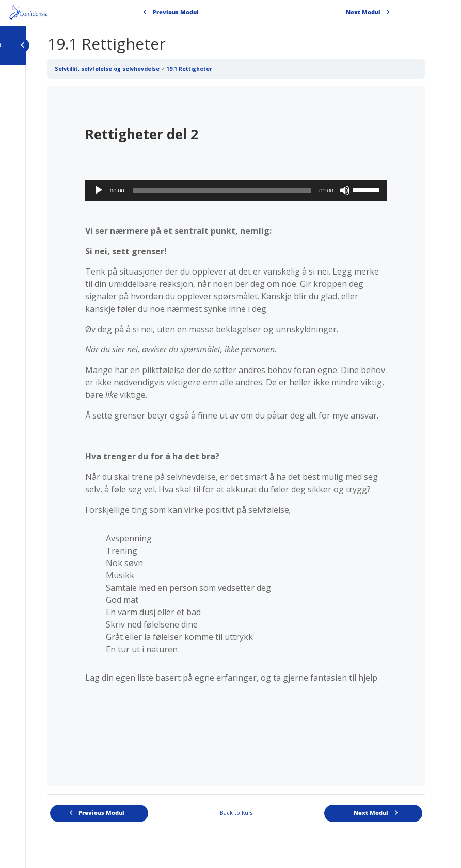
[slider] (222, 190)
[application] (236, 190)
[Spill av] (99, 190)
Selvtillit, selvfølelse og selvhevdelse (107, 69)
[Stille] (345, 190)
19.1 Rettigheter (189, 69)
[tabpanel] (236, 436)
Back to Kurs (236, 813)
